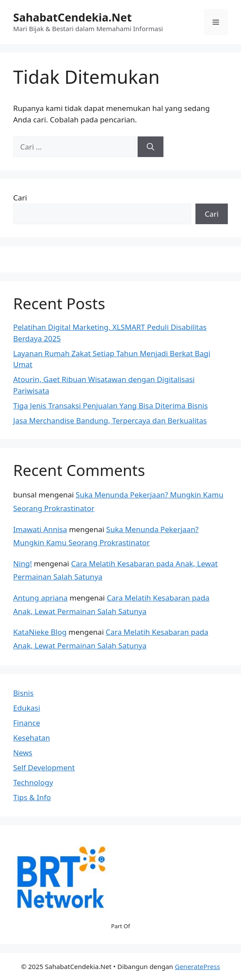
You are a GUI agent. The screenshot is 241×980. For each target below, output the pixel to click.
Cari (20, 198)
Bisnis (23, 693)
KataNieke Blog (40, 632)
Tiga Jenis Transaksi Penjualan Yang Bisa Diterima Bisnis (110, 406)
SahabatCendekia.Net (73, 17)
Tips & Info (32, 797)
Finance (27, 723)
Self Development (44, 767)
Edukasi (27, 708)
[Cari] (151, 147)
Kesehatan (32, 738)
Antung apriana (40, 598)
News (23, 753)
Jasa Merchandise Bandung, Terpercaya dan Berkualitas (110, 420)
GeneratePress (197, 966)
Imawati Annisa (40, 529)
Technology (33, 782)
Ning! (23, 563)
